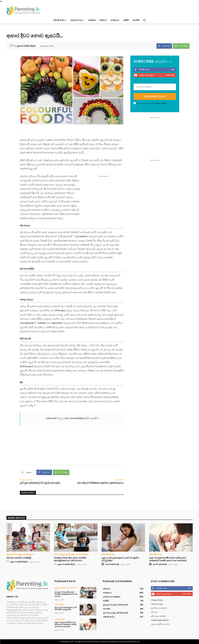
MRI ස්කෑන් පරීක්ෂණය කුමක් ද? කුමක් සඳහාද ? (101, 483)
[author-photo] (8, 562)
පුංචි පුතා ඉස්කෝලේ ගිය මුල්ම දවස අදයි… (40, 483)
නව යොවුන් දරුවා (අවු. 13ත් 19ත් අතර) (71, 554)
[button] (145, 20)
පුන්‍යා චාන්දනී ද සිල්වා (26, 46)
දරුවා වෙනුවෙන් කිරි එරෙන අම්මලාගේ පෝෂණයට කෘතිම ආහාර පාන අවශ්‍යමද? (168, 559)
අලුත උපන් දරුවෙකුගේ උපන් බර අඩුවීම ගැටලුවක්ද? (120, 559)
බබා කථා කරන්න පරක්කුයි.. (19, 558)
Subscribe (170, 75)
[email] (155, 87)
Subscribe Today (155, 96)
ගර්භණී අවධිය (108, 554)
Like (173, 69)
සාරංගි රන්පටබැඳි (112, 564)
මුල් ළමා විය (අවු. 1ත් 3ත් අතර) (20, 554)
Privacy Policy (161, 103)
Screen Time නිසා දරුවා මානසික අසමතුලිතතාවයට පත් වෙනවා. (70, 559)
